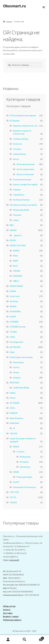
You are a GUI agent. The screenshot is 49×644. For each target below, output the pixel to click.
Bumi (15, 266)
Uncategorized (16, 342)
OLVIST (16, 482)
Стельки (20, 452)
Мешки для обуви (21, 210)
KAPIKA (13, 230)
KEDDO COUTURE (18, 245)
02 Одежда (15, 121)
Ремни (16, 372)
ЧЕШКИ (13, 502)
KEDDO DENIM (16, 286)
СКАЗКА (13, 433)
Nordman (14, 301)
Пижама (17, 190)
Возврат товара (11, 616)
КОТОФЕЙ (14, 403)
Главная (9, 22)
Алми (12, 352)
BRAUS (16, 447)
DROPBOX (18, 276)
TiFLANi (13, 332)
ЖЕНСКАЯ (14, 383)
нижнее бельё (20, 154)
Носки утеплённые (25, 174)
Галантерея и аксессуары (21, 357)
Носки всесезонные (26, 164)
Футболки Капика (21, 200)
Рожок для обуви (24, 477)
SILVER (13, 317)
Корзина (38, 638)
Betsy (16, 256)
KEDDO (13, 240)
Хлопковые (25, 467)
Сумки (16, 220)
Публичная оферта (12, 620)
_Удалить (17, 235)
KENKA (13, 291)
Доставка (8, 613)
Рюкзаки (17, 215)
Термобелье (19, 195)
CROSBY (17, 271)
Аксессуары (18, 362)
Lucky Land (15, 296)
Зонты (16, 367)
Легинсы (17, 149)
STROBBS (14, 322)
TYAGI (12, 337)
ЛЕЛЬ (12, 408)
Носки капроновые (25, 169)
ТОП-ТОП (14, 492)
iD (14, 428)
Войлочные (25, 457)
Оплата (7, 610)
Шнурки (17, 378)
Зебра (13, 393)
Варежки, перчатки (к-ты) (25, 126)
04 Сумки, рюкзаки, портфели (23, 205)
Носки (16, 159)
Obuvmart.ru (14, 6)
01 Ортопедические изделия (23, 115)
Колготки (18, 144)
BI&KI (16, 261)
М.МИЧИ (14, 413)
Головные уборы (21, 139)
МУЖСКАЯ (14, 423)
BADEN (16, 251)
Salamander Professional (24, 487)
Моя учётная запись (8, 640)
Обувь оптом (9, 606)
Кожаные (24, 462)
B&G (12, 225)
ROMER (13, 306)
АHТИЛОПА (15, 347)
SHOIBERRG (15, 311)
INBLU (16, 281)
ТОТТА (13, 497)
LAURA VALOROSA (21, 388)
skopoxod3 (14, 560)
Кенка (12, 398)
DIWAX (16, 472)
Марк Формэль (16, 418)
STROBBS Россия (17, 327)
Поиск (24, 640)
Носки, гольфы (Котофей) (25, 184)
